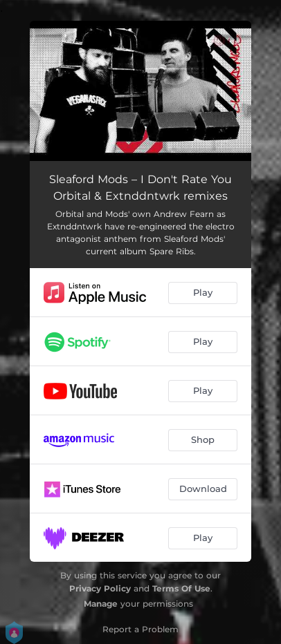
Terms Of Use (181, 588)
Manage (101, 604)
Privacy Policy (100, 588)
